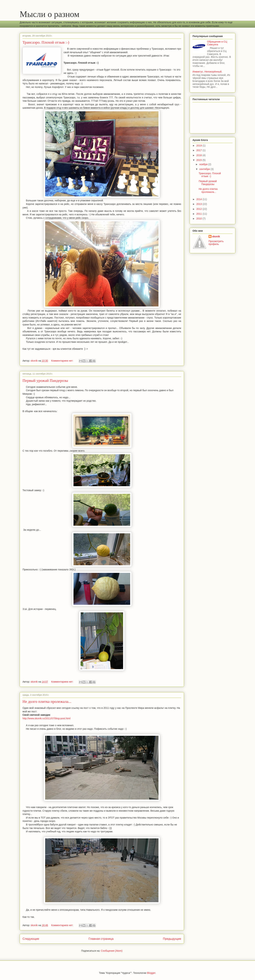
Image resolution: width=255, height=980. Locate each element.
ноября (204, 164)
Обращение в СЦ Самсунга (217, 43)
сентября (205, 169)
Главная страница (101, 939)
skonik (216, 236)
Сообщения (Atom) (112, 951)
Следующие (31, 939)
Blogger (151, 973)
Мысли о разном (49, 14)
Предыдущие (172, 939)
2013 (199, 204)
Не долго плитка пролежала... (47, 701)
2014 (199, 199)
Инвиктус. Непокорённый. (207, 72)
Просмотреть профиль (216, 243)
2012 (199, 209)
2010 (199, 219)
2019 (199, 146)
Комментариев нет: (63, 361)
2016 (199, 155)
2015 (199, 160)
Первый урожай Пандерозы (45, 380)
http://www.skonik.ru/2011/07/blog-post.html (46, 718)
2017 (199, 150)
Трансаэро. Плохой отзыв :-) (46, 42)
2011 (199, 214)
